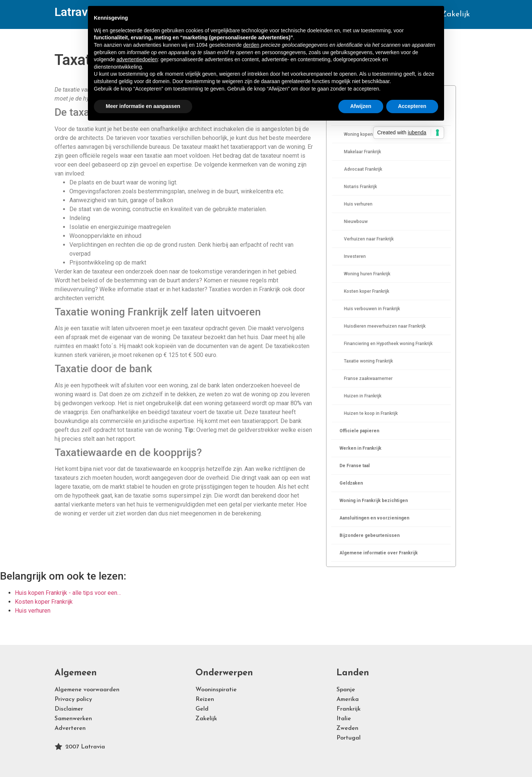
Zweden (347, 728)
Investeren (355, 256)
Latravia (76, 12)
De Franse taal (355, 466)
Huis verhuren (358, 204)
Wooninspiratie (216, 690)
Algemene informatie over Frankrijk (379, 553)
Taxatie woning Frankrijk (368, 361)
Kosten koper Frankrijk (367, 291)
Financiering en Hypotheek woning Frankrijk (388, 344)
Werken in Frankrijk (360, 448)
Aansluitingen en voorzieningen (374, 518)
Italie (344, 719)
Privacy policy (73, 699)
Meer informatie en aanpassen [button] (143, 106)
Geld (202, 709)
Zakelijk (456, 14)
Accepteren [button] (412, 106)
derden (251, 45)
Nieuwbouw (356, 222)
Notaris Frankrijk (360, 187)
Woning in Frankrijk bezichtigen (374, 501)
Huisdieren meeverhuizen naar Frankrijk (385, 326)
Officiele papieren (359, 431)
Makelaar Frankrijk (362, 152)
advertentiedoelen (137, 59)
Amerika (348, 699)
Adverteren (70, 728)
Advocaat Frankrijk (363, 169)
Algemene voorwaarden (87, 690)
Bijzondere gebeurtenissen (370, 535)
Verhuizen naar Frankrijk (369, 239)
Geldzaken (351, 483)
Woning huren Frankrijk (367, 274)
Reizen (205, 699)
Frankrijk (349, 709)
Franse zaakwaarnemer (368, 378)
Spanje (346, 690)
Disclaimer (69, 709)
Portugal (349, 738)
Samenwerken (73, 719)
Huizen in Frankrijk (363, 396)
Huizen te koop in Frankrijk (371, 413)
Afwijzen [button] (361, 106)
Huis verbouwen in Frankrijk (372, 309)
